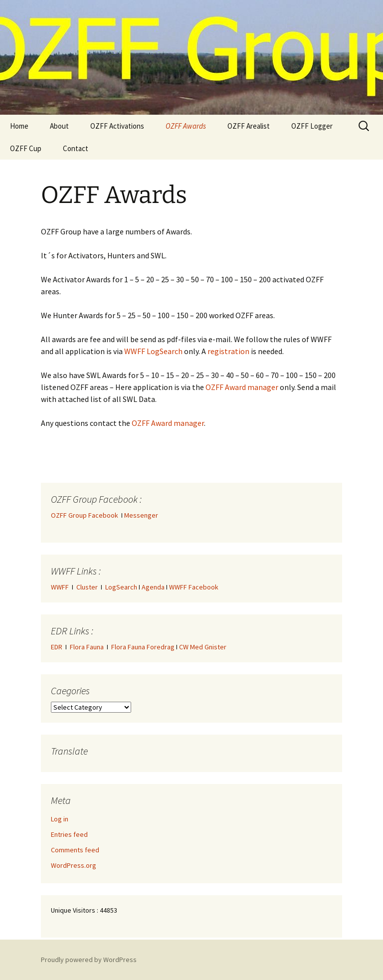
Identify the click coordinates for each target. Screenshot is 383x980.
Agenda (153, 587)
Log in (60, 819)
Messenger (141, 515)
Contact (76, 148)
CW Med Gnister (203, 647)
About (59, 126)
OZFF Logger (312, 126)
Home (19, 126)
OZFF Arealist (249, 126)
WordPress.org (74, 865)
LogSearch (121, 587)
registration (228, 351)
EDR (57, 647)
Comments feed (75, 850)
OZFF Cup (26, 148)
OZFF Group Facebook (86, 515)
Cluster (87, 587)
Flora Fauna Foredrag (143, 647)
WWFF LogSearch (153, 351)
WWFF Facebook (194, 587)
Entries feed (69, 834)
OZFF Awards (186, 126)
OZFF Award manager (242, 387)
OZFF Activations (117, 126)
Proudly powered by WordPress (89, 960)
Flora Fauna (87, 647)
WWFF (60, 587)
